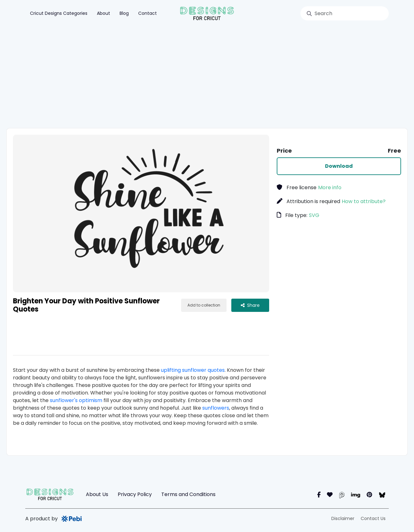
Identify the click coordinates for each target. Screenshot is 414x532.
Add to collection (204, 305)
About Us (97, 494)
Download (339, 166)
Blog (124, 13)
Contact (148, 13)
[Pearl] (342, 495)
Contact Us (373, 518)
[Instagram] (330, 495)
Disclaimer (343, 518)
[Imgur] (356, 495)
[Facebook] (319, 495)
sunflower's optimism (76, 400)
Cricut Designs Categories (59, 13)
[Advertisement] (215, 78)
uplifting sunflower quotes (193, 370)
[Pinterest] (369, 495)
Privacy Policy (135, 494)
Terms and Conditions (188, 494)
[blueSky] (382, 495)
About (103, 13)
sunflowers (216, 408)
